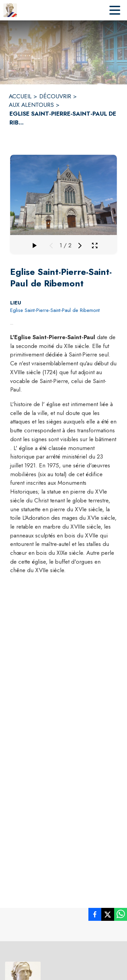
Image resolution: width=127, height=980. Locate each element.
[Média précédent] (51, 246)
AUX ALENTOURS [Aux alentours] (31, 105)
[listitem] (95, 916)
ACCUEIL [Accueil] (20, 96)
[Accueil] (10, 10)
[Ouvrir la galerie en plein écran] (95, 245)
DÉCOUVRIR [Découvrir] (55, 96)
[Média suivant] (80, 246)
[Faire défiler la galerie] (34, 246)
